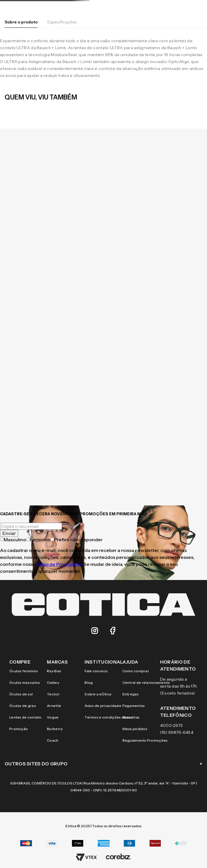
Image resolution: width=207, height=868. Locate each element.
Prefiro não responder (76, 540)
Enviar (9, 533)
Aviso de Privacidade (59, 564)
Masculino (13, 540)
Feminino (38, 540)
